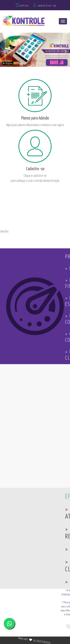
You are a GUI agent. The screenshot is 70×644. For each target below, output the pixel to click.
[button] (5, 50)
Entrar (24, 6)
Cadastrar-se (47, 6)
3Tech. (44, 641)
